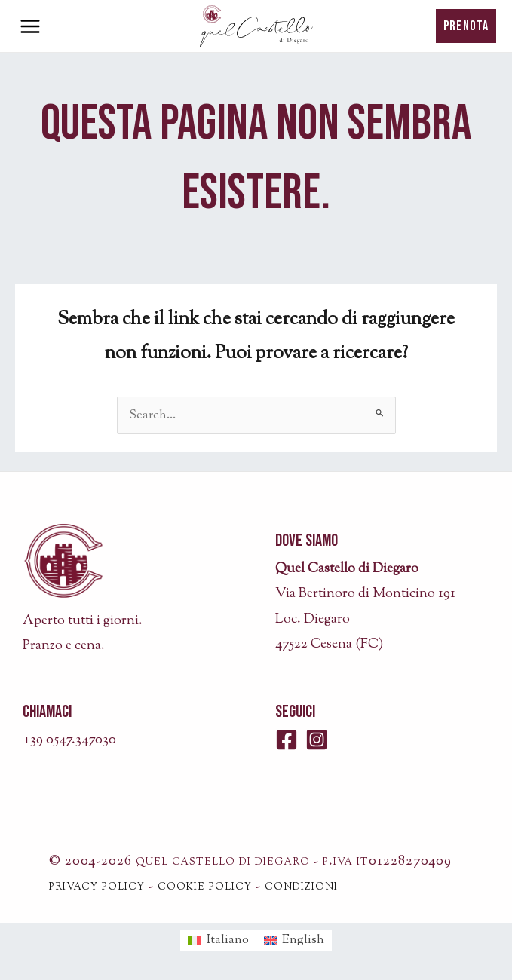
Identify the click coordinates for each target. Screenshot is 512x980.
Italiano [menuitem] (228, 940)
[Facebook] (287, 740)
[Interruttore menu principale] (30, 26)
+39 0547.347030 (69, 740)
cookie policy (205, 887)
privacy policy (97, 887)
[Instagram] (317, 740)
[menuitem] (218, 941)
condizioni (301, 887)
